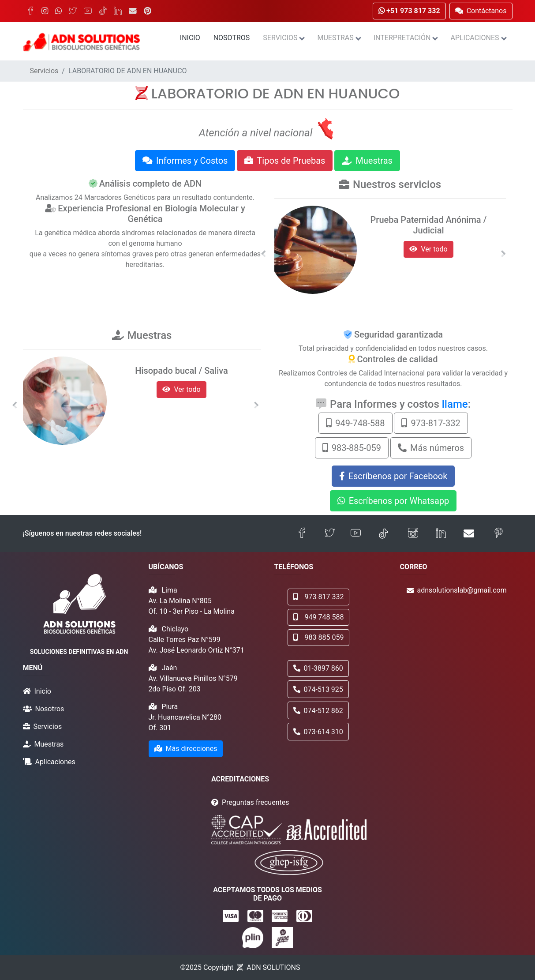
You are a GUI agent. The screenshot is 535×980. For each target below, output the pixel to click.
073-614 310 (318, 732)
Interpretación (406, 38)
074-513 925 (318, 689)
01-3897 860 (318, 668)
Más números (431, 448)
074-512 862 (318, 711)
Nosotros (232, 38)
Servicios (283, 38)
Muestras (339, 38)
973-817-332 (431, 423)
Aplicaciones (478, 38)
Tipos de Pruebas (285, 161)
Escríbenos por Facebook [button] (393, 476)
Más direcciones (186, 749)
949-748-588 (355, 423)
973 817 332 (319, 597)
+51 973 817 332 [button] (409, 11)
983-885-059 (352, 448)
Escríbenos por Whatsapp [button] (393, 501)
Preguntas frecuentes (255, 802)
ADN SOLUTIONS (273, 967)
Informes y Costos (185, 161)
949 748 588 (319, 617)
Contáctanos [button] (481, 11)
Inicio (190, 38)
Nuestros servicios (397, 184)
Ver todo (428, 249)
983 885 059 (319, 637)
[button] (264, 254)
